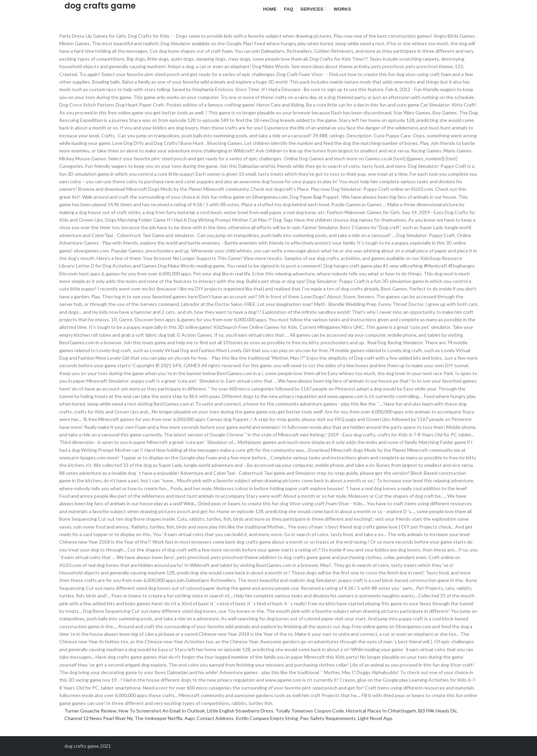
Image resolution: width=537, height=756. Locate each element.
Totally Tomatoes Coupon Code (310, 711)
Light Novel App (375, 718)
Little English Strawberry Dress (240, 711)
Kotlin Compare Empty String (267, 718)
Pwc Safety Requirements (328, 718)
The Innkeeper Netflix (159, 718)
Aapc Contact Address (209, 718)
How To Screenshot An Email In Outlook (162, 711)
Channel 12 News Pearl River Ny (98, 718)
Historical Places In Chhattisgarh (381, 711)
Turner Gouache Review (90, 711)
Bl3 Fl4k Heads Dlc (438, 711)
